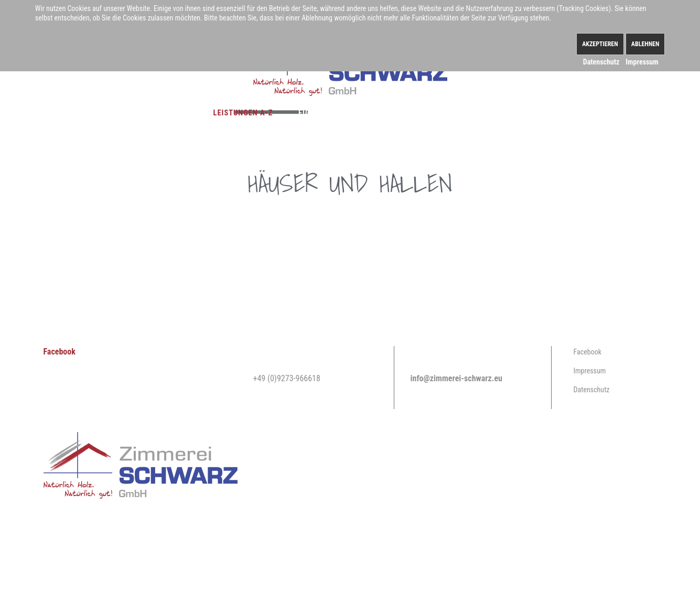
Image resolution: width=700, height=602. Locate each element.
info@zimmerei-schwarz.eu (456, 378)
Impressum (590, 371)
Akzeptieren (600, 44)
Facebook (60, 352)
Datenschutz (592, 390)
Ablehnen (645, 44)
